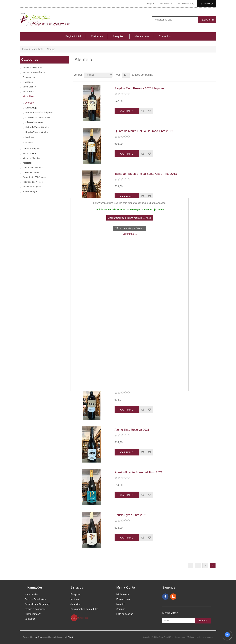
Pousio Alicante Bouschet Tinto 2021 (138, 472)
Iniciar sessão (166, 4)
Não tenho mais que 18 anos (130, 228)
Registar (151, 4)
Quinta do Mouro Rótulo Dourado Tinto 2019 (144, 131)
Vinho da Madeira (31, 158)
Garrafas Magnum (32, 149)
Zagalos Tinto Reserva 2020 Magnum (139, 88)
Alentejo (30, 103)
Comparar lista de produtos (84, 609)
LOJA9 (70, 637)
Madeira (30, 137)
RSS (173, 597)
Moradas (121, 604)
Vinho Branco (29, 87)
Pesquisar (119, 36)
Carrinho (121, 609)
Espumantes (29, 77)
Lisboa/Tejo (31, 108)
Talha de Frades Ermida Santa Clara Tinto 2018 (146, 174)
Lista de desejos (125, 614)
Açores (29, 142)
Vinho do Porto (30, 153)
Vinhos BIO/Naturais (33, 68)
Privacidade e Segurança (37, 604)
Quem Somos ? (33, 614)
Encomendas (123, 599)
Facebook (165, 597)
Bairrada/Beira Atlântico (37, 127)
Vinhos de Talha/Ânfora (34, 72)
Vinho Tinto (37, 49)
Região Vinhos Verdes (37, 132)
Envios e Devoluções (35, 599)
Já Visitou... (76, 604)
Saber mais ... (130, 234)
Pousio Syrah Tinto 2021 (131, 515)
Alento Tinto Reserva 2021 (132, 430)
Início (25, 49)
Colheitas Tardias (31, 172)
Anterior (191, 565)
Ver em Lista (214, 75)
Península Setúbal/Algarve (39, 113)
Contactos (165, 36)
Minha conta (142, 36)
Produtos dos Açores (33, 182)
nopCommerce (41, 637)
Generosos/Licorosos (33, 168)
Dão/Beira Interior (34, 122)
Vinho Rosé (28, 91)
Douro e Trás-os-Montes (38, 117)
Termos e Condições (35, 609)
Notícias (75, 599)
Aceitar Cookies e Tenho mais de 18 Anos (130, 218)
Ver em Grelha (208, 75)
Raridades (97, 36)
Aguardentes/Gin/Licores (35, 177)
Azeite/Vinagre (30, 191)
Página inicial (73, 36)
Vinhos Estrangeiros (32, 187)
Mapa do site (31, 594)
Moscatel (27, 163)
